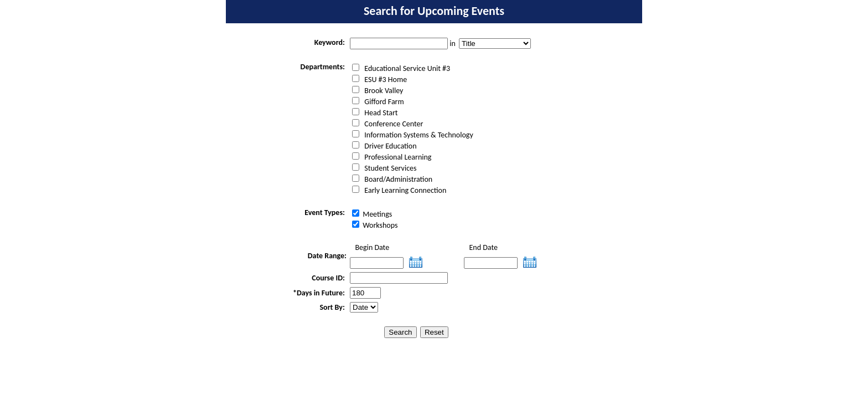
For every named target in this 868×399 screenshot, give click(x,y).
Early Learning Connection (399, 190)
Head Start (375, 113)
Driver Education (384, 146)
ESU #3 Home (379, 80)
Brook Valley (378, 91)
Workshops (375, 225)
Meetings (372, 214)
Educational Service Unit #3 (401, 68)
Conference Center (387, 124)
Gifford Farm (378, 102)
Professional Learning (392, 157)
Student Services (384, 168)
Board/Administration (392, 179)
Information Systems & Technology (413, 135)
